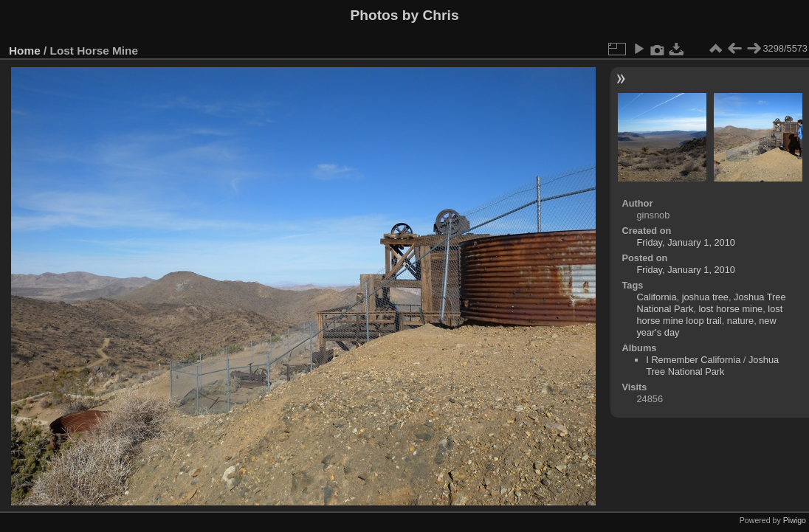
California (656, 297)
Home (25, 51)
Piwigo (795, 520)
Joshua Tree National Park (712, 366)
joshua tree (705, 297)
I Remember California (693, 360)
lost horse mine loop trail (709, 315)
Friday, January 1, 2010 (686, 242)
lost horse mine (730, 309)
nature (740, 321)
